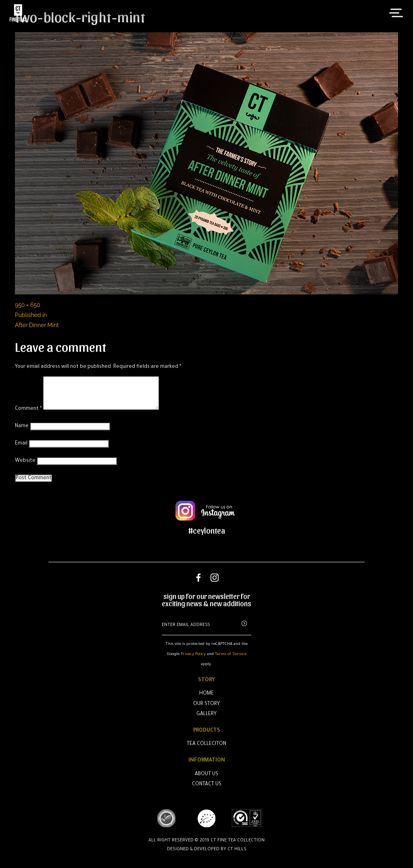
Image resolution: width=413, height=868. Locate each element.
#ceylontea (207, 530)
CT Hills (237, 849)
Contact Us (207, 785)
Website (25, 461)
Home (206, 694)
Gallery (206, 714)
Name (22, 426)
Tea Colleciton (206, 744)
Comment (28, 409)
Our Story (206, 704)
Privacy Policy (193, 654)
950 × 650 (28, 305)
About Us (206, 774)
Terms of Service (231, 654)
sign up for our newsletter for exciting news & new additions (206, 600)
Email (21, 444)
